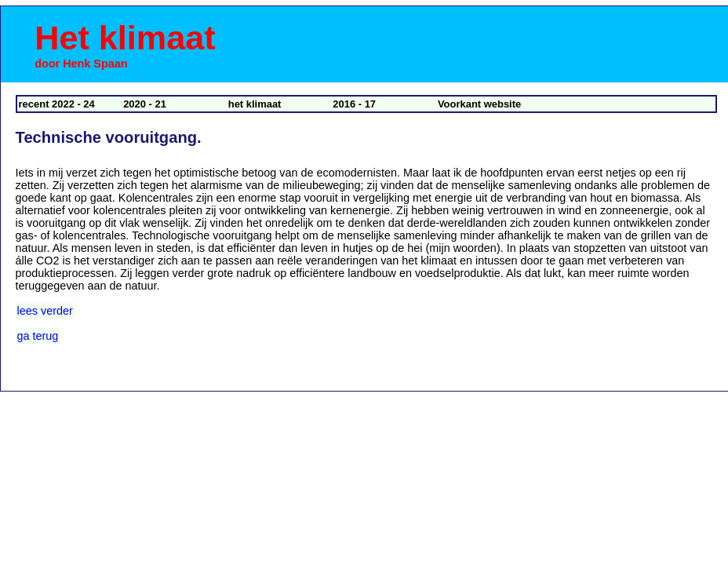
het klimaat (255, 104)
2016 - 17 (354, 104)
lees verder (45, 311)
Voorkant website (479, 104)
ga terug (38, 336)
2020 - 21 (145, 104)
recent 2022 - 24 (57, 104)
